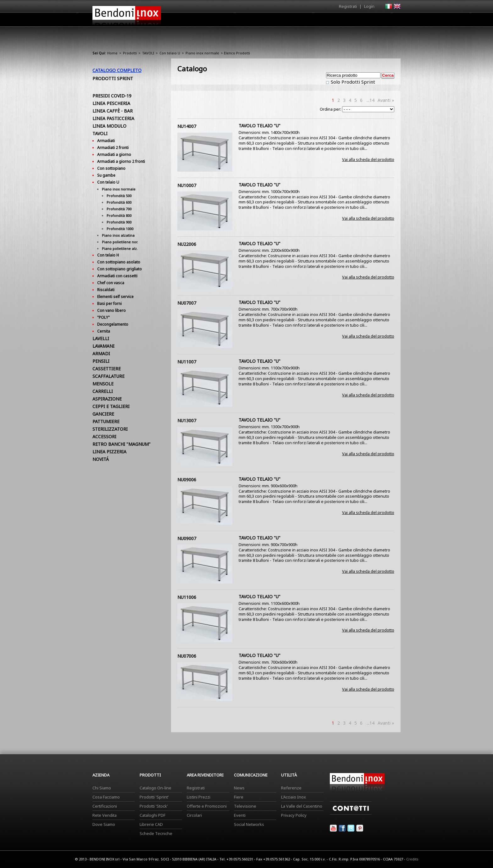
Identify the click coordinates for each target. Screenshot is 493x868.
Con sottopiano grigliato (119, 269)
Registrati (348, 6)
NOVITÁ (101, 459)
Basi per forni (109, 304)
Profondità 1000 (120, 229)
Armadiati (106, 141)
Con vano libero (111, 310)
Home (211, 19)
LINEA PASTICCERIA (113, 118)
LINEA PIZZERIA (109, 452)
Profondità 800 (119, 216)
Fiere (239, 797)
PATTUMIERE (106, 421)
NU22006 (187, 244)
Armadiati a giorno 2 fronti (121, 161)
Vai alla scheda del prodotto (368, 159)
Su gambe (106, 175)
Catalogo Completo (117, 70)
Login (369, 6)
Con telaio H (108, 255)
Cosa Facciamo (106, 797)
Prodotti (261, 21)
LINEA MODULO (109, 126)
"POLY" (103, 317)
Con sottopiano (111, 168)
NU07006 (187, 656)
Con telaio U (170, 53)
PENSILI (101, 361)
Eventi (240, 815)
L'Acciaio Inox (294, 797)
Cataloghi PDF (152, 815)
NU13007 (187, 420)
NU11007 (187, 362)
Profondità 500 (119, 196)
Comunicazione (337, 21)
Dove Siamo (104, 824)
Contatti (392, 19)
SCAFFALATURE (108, 376)
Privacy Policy (294, 815)
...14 (371, 100)
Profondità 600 (119, 202)
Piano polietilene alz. (120, 249)
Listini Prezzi (199, 797)
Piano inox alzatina (118, 235)
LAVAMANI (103, 346)
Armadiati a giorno (114, 155)
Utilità (368, 21)
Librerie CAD (151, 824)
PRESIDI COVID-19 (112, 96)
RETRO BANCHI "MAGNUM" (122, 444)
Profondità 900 (119, 222)
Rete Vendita (105, 815)
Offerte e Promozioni (207, 806)
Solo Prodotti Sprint (352, 82)
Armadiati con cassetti (117, 276)
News (239, 788)
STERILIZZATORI (110, 429)
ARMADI (101, 354)
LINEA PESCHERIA (111, 103)
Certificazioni (105, 806)
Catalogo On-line (155, 788)
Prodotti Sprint (113, 78)
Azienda (235, 21)
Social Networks (249, 824)
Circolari (194, 815)
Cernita (104, 331)
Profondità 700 (119, 209)
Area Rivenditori (295, 21)
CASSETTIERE (107, 369)
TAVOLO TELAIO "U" (260, 126)
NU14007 (187, 126)
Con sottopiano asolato (119, 262)
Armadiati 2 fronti (113, 148)
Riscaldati (106, 290)
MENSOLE (103, 384)
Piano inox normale (202, 53)
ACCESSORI (104, 437)
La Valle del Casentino (302, 806)
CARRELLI (103, 391)
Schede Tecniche (156, 833)
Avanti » (386, 100)
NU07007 (187, 303)
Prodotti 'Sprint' (154, 797)
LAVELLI (101, 338)
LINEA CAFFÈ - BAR (113, 111)
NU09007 (187, 538)
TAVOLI (148, 53)
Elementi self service (115, 297)
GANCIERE (103, 414)
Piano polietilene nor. (120, 242)
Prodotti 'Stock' (154, 806)
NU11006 (187, 597)
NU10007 (187, 185)
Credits (412, 859)
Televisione (245, 806)
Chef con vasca (111, 283)
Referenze (291, 788)
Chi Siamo (102, 788)
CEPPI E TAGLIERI (111, 406)
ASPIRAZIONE (107, 399)
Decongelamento (113, 324)
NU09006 (187, 480)
